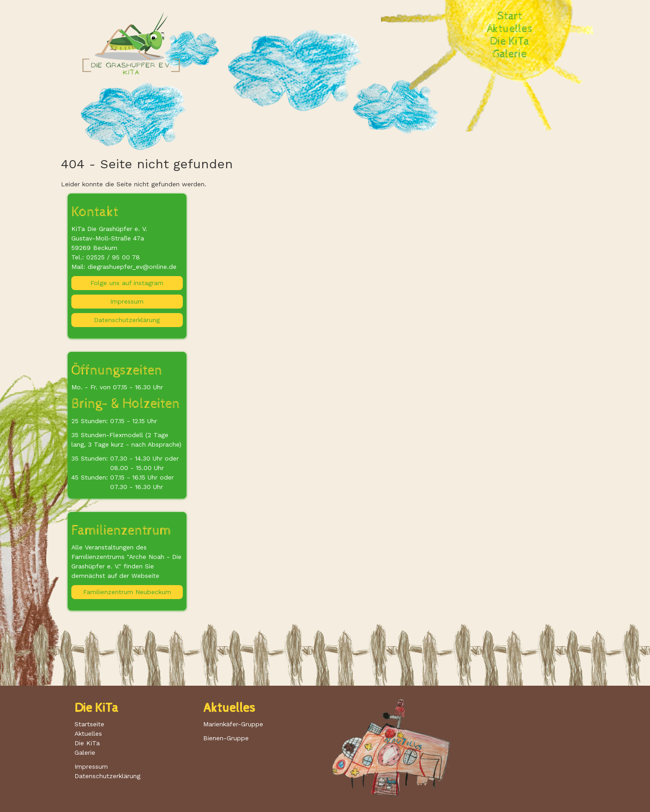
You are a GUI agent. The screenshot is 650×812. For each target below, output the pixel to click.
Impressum (127, 301)
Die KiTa (510, 42)
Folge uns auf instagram (127, 283)
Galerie (510, 54)
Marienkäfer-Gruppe (233, 724)
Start (510, 16)
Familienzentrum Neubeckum (127, 592)
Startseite (89, 724)
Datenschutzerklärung (127, 320)
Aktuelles (510, 29)
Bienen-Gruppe (226, 738)
